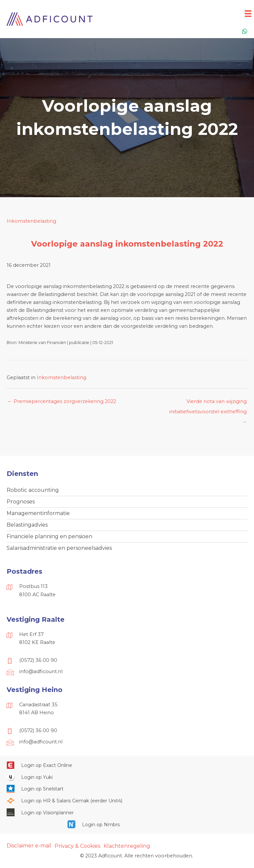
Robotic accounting (33, 490)
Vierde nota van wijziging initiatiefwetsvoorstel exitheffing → (208, 403)
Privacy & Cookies (77, 846)
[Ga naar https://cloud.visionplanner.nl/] (127, 812)
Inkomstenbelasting (31, 221)
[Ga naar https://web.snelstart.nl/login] (127, 789)
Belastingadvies (27, 525)
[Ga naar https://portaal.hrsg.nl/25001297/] (127, 800)
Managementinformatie (38, 513)
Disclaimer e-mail (29, 846)
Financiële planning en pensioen (49, 536)
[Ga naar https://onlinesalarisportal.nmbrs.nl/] (127, 824)
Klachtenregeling (127, 846)
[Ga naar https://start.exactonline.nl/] (127, 765)
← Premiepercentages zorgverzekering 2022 (62, 401)
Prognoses (21, 502)
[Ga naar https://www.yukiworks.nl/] (127, 777)
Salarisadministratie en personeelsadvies (59, 548)
